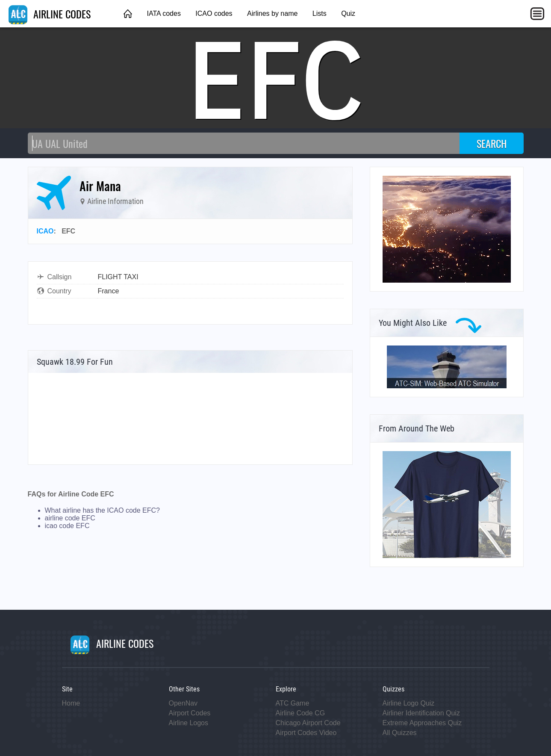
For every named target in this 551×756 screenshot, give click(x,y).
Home (71, 703)
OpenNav (183, 703)
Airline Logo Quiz (409, 703)
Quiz (348, 13)
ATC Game (293, 703)
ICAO (45, 231)
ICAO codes (214, 13)
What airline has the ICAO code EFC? (102, 510)
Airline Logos (189, 723)
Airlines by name (272, 13)
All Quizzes (400, 733)
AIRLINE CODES (50, 14)
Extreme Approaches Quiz (422, 723)
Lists (320, 13)
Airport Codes (190, 713)
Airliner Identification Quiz (421, 713)
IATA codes (164, 13)
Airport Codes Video (306, 733)
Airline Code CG (301, 713)
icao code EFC (67, 526)
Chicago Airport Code (308, 723)
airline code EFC (70, 518)
